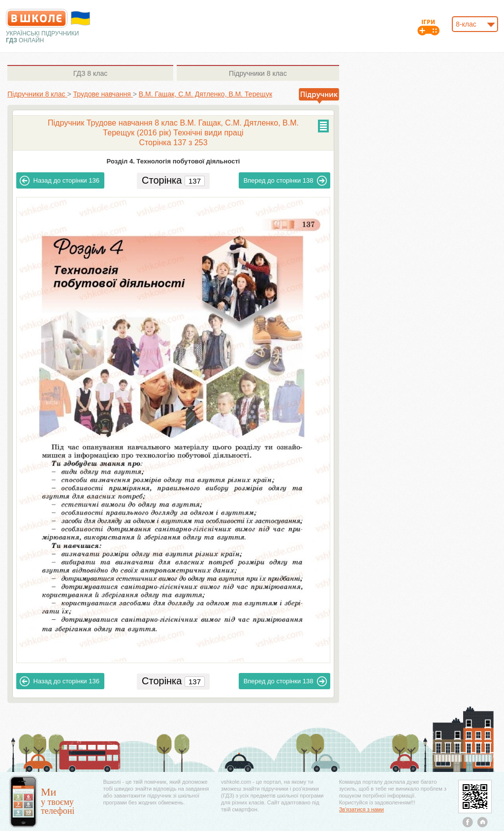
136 (60, 181)
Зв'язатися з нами (362, 809)
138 (285, 181)
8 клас (90, 73)
